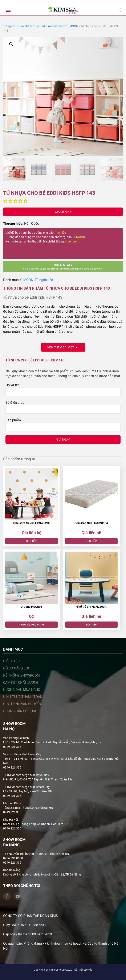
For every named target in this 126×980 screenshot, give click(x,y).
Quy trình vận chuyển (22, 704)
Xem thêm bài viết (63, 348)
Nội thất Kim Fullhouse (49, 26)
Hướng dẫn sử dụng (20, 711)
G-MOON (72, 26)
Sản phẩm (25, 26)
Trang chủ (10, 26)
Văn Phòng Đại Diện (16, 738)
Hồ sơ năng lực (17, 668)
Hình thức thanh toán (23, 697)
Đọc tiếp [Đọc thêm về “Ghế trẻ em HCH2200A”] (91, 625)
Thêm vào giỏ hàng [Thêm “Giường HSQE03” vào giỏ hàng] (31, 625)
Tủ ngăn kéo (44, 280)
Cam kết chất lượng (21, 683)
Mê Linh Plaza (12, 803)
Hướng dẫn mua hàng (22, 690)
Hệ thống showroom (21, 675)
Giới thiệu (11, 661)
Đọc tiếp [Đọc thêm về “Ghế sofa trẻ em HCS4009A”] (32, 541)
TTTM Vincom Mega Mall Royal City (26, 775)
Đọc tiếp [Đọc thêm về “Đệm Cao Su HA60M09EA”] (91, 541)
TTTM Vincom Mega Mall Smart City (26, 787)
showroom (71, 241)
